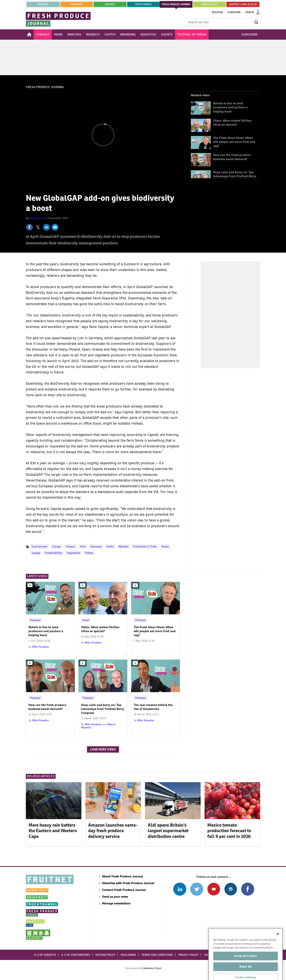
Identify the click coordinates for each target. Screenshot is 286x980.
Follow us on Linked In (180, 889)
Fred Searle (37, 218)
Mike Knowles (41, 647)
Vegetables (73, 553)
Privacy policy (188, 955)
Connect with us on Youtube (214, 889)
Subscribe (234, 12)
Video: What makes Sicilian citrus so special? (232, 123)
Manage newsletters (116, 903)
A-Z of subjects (45, 955)
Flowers (71, 546)
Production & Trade (145, 546)
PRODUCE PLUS (210, 4)
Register (217, 12)
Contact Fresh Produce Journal (124, 890)
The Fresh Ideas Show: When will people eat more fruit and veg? (234, 142)
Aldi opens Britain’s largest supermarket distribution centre (168, 831)
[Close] (278, 948)
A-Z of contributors (76, 955)
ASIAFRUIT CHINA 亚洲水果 (243, 4)
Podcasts (35, 620)
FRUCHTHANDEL (143, 4)
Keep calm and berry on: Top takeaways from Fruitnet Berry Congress (235, 176)
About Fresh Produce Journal (123, 876)
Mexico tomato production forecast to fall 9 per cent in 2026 (229, 831)
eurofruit (77, 4)
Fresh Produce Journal (45, 87)
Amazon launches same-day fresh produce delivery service (113, 831)
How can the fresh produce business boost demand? (232, 157)
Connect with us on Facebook (248, 889)
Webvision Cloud (152, 968)
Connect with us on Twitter (197, 889)
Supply (36, 553)
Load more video (103, 749)
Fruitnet (43, 4)
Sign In (250, 12)
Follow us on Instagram (231, 889)
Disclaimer (128, 955)
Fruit (83, 546)
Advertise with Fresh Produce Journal (128, 883)
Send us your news (115, 897)
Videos (89, 553)
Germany (96, 546)
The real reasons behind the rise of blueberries (153, 707)
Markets (123, 546)
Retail (165, 546)
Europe (57, 546)
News (86, 620)
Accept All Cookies (246, 970)
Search (256, 22)
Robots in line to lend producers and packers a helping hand (230, 107)
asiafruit (110, 4)
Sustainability (53, 553)
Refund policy (105, 955)
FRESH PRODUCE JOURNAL (176, 4)
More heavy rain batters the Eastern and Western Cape (53, 831)
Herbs (110, 546)
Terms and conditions (157, 955)
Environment (40, 546)
